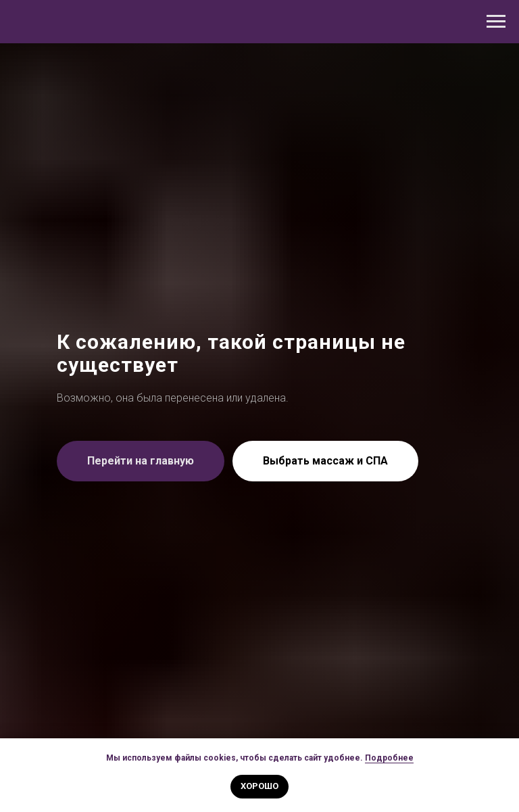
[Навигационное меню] (496, 22)
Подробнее (389, 758)
